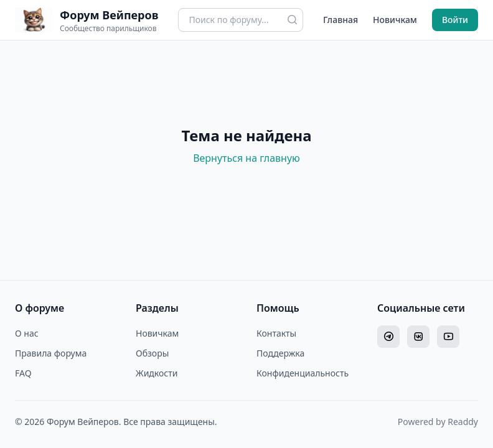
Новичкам (395, 20)
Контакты (276, 333)
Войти (455, 20)
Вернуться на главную (247, 158)
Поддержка (280, 353)
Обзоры (152, 353)
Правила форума (51, 353)
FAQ (23, 373)
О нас (27, 333)
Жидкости (157, 373)
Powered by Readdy (438, 422)
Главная (340, 20)
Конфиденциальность (303, 373)
